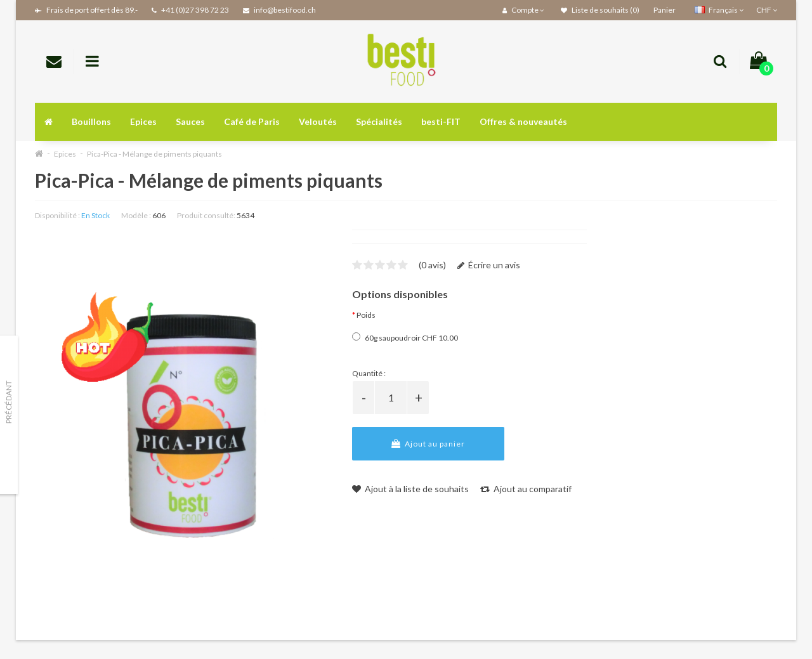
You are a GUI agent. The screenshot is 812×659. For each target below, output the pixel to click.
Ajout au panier (428, 444)
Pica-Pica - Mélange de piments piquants (154, 154)
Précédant (9, 402)
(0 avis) (432, 265)
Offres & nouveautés (523, 121)
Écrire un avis (489, 265)
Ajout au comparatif (526, 489)
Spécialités (379, 121)
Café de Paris (252, 121)
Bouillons (91, 121)
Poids (366, 315)
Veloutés (318, 121)
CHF (767, 10)
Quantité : (369, 373)
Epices (143, 121)
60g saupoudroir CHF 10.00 (405, 337)
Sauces (190, 121)
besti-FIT (441, 121)
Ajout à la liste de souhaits (410, 489)
